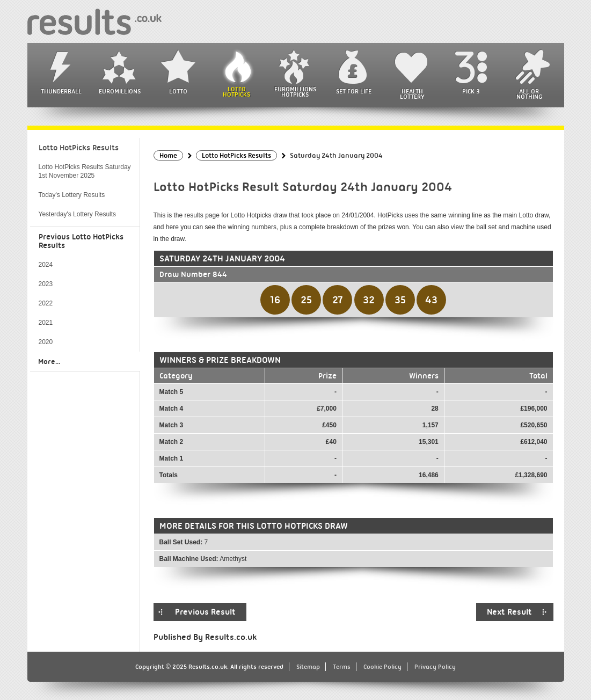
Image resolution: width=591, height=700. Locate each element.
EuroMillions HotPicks (295, 92)
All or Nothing (529, 94)
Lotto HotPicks (236, 92)
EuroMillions (120, 91)
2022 (46, 303)
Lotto (178, 91)
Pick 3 (471, 91)
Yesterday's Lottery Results (78, 214)
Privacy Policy (435, 667)
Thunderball (61, 91)
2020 (46, 342)
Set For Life (354, 91)
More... (49, 361)
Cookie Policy (382, 667)
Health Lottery (412, 94)
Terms (342, 667)
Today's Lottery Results (72, 195)
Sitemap (308, 667)
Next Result (509, 612)
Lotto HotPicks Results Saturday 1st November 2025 (85, 171)
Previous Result (205, 612)
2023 (46, 284)
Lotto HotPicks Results (79, 148)
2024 (46, 265)
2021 (46, 323)
